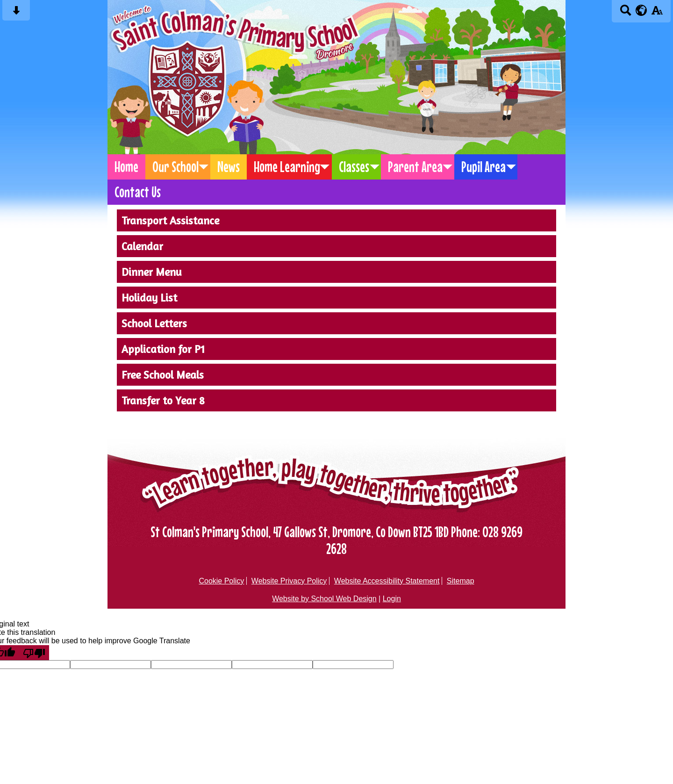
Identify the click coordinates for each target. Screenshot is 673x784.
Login (392, 599)
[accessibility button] (657, 13)
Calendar (142, 246)
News (229, 167)
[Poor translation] (34, 653)
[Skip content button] (16, 13)
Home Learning (287, 167)
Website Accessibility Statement (387, 581)
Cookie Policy (221, 581)
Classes (354, 167)
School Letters (154, 323)
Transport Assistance (170, 220)
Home (126, 167)
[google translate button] (641, 10)
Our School (175, 167)
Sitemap (461, 581)
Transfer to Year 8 (163, 400)
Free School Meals (163, 375)
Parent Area (415, 167)
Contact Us (138, 192)
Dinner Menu (151, 272)
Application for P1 (163, 349)
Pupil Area (483, 167)
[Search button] (626, 13)
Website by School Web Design (324, 599)
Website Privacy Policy (289, 581)
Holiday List (149, 298)
